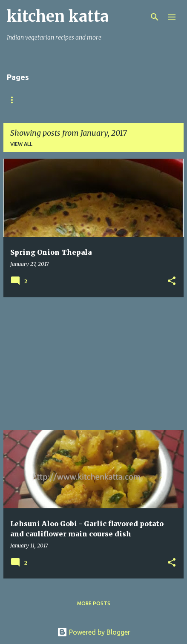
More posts (94, 603)
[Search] (155, 17)
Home (15, 100)
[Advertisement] (93, 364)
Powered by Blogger (94, 632)
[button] (172, 281)
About (51, 100)
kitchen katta (58, 16)
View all (21, 144)
